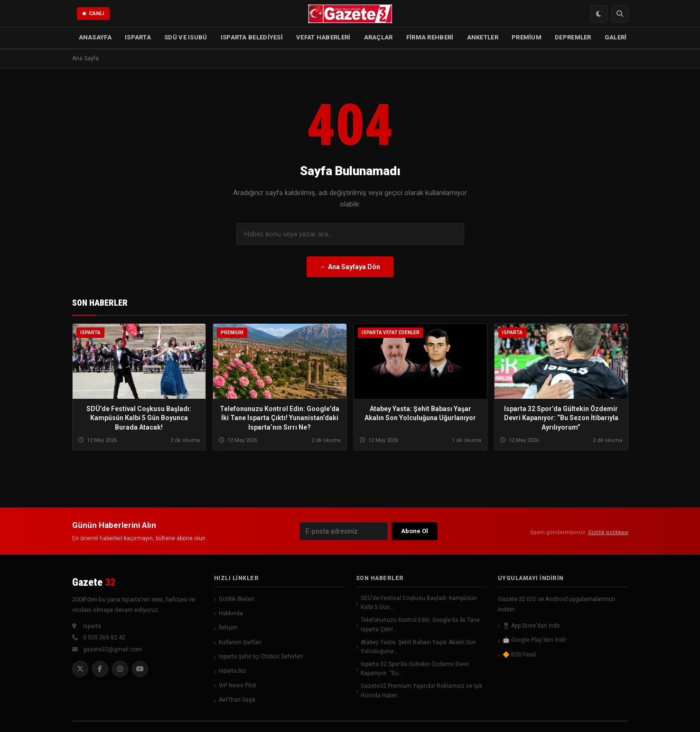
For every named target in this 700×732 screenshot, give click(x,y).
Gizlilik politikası (608, 532)
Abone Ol (415, 531)
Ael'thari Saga (237, 700)
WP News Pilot (238, 685)
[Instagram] (120, 669)
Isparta (90, 333)
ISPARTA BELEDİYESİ (252, 37)
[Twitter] (80, 669)
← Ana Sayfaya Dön (350, 267)
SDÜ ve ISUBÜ (186, 37)
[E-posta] (344, 531)
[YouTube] (140, 669)
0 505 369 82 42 (104, 638)
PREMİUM (527, 37)
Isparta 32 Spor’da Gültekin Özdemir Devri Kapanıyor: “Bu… (415, 669)
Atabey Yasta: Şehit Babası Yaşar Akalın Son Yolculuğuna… (418, 647)
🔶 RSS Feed (519, 655)
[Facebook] (100, 669)
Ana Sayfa (85, 58)
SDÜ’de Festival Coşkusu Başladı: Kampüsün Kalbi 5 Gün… (419, 603)
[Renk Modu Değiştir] (599, 14)
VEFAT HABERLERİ (323, 37)
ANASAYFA (95, 37)
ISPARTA (138, 37)
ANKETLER (483, 37)
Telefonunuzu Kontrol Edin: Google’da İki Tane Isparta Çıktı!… (420, 624)
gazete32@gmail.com (112, 649)
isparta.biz (232, 671)
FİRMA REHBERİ (430, 37)
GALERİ (616, 37)
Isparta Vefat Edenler (391, 333)
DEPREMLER (573, 37)
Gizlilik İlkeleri (237, 599)
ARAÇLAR (378, 37)
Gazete (94, 582)
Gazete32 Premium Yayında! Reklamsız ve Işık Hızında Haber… (421, 690)
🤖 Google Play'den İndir (534, 640)
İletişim (228, 628)
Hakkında (231, 613)
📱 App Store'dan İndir (531, 626)
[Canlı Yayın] (93, 14)
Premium (232, 333)
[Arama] (620, 14)
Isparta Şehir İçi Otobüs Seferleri (261, 657)
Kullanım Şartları (240, 642)
